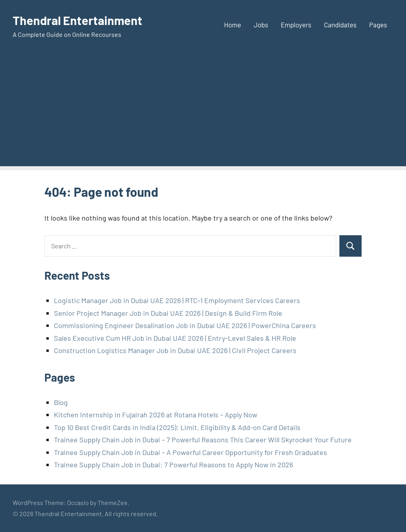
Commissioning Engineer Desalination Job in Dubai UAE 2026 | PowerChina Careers (185, 325)
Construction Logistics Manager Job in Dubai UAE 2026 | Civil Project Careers (175, 350)
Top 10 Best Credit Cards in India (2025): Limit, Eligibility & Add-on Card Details (177, 427)
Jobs (261, 25)
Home (233, 25)
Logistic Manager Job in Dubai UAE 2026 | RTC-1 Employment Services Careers (177, 300)
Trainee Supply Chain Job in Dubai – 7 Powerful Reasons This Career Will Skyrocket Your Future (203, 440)
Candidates (340, 25)
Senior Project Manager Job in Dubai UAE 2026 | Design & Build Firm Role (168, 313)
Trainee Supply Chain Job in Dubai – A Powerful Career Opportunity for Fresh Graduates (191, 452)
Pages (378, 25)
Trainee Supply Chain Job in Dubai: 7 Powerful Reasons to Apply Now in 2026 (173, 465)
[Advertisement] (203, 111)
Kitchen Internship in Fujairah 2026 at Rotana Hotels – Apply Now (156, 415)
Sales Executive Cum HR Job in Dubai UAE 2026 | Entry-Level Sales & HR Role (175, 338)
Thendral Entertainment (80, 20)
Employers (296, 25)
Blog (61, 402)
